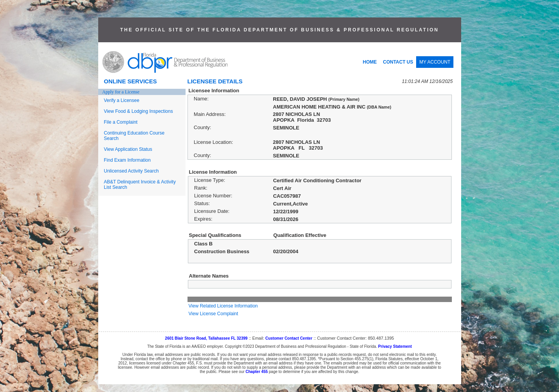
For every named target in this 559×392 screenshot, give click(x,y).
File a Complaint (121, 122)
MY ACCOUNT (435, 62)
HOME (370, 62)
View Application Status (128, 149)
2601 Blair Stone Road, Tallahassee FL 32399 (206, 338)
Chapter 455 (257, 372)
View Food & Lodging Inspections (139, 111)
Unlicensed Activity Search (131, 171)
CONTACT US (398, 62)
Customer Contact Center (289, 338)
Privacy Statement (395, 346)
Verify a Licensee (122, 100)
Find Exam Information (128, 160)
